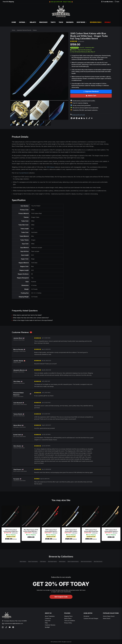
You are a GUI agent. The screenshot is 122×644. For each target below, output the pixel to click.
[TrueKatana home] (61, 12)
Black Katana (23, 562)
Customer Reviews (50, 625)
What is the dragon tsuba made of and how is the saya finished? (33, 320)
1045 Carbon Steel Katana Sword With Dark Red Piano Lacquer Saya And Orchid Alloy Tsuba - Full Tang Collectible (11, 531)
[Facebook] (13, 627)
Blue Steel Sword (98, 562)
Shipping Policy (68, 616)
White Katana (62, 562)
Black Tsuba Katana (33, 562)
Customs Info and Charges (91, 618)
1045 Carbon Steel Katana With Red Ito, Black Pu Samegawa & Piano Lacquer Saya (51, 531)
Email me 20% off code (78, 115)
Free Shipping (11, 535)
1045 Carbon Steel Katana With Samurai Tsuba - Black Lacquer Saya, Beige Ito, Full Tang (111, 531)
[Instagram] (3, 627)
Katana (35, 30)
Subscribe (48, 621)
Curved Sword (24, 173)
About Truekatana (50, 616)
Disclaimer (86, 616)
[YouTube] (10, 627)
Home (14, 30)
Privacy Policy (68, 623)
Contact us (48, 618)
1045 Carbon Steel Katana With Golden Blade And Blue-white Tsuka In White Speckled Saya (71, 531)
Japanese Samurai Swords (24, 30)
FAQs (46, 623)
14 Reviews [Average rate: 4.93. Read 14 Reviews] (81, 41)
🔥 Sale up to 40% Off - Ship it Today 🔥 (61, 2)
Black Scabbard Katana (73, 562)
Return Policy (68, 618)
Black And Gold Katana (86, 562)
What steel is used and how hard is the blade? (27, 315)
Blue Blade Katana (52, 562)
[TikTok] (6, 627)
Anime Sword (107, 618)
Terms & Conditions (70, 621)
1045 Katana (50, 167)
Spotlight (47, 627)
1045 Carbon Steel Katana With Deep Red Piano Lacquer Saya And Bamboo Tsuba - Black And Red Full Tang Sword (91, 531)
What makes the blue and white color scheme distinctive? (31, 318)
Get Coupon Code (61, 597)
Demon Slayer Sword (109, 616)
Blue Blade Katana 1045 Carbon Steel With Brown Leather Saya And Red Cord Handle (31, 531)
